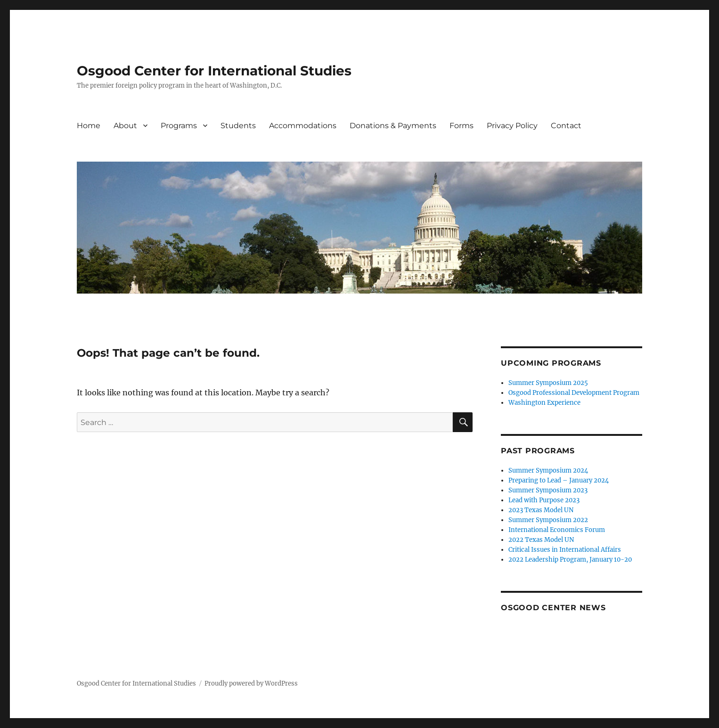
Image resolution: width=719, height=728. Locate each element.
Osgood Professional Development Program (574, 393)
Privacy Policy (512, 126)
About (125, 126)
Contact (566, 126)
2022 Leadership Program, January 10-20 (570, 560)
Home (89, 126)
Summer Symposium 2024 (548, 470)
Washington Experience (544, 403)
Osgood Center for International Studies (214, 71)
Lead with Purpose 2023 (544, 500)
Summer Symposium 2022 (548, 520)
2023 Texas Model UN (541, 510)
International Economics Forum (557, 530)
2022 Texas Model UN (541, 540)
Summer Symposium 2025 (548, 383)
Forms (462, 126)
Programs (179, 126)
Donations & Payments (393, 126)
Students (238, 126)
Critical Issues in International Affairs (565, 550)
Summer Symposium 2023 (548, 490)
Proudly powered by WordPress (251, 683)
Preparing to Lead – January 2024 (559, 480)
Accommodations (303, 126)
